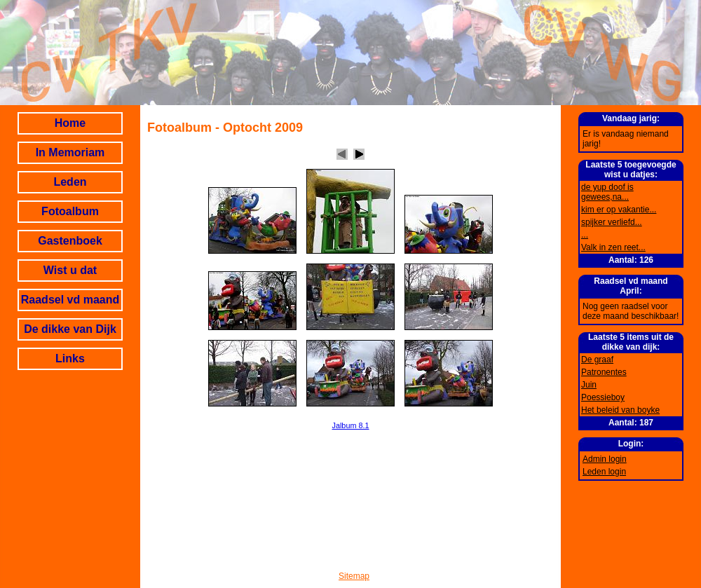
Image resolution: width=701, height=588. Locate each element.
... (585, 235)
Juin (589, 385)
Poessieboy (603, 397)
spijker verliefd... (612, 222)
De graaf (597, 360)
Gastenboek (70, 241)
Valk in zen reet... (613, 247)
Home (70, 123)
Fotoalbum (70, 211)
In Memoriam (70, 152)
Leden (70, 182)
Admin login (605, 459)
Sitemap (354, 576)
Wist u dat (70, 270)
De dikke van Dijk (70, 329)
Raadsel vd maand (70, 300)
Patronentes (604, 372)
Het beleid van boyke (620, 410)
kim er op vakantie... (619, 210)
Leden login (604, 472)
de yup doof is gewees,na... (607, 192)
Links (70, 358)
